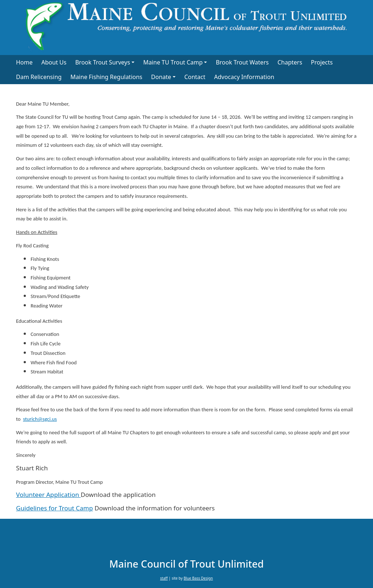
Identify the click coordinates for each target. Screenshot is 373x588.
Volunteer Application (48, 495)
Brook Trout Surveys (103, 62)
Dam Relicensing (39, 77)
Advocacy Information (244, 77)
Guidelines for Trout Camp (54, 508)
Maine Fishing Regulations (106, 77)
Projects (322, 62)
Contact (195, 77)
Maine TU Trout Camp (173, 62)
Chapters (290, 62)
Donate (161, 77)
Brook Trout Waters (242, 62)
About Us (54, 62)
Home (24, 62)
